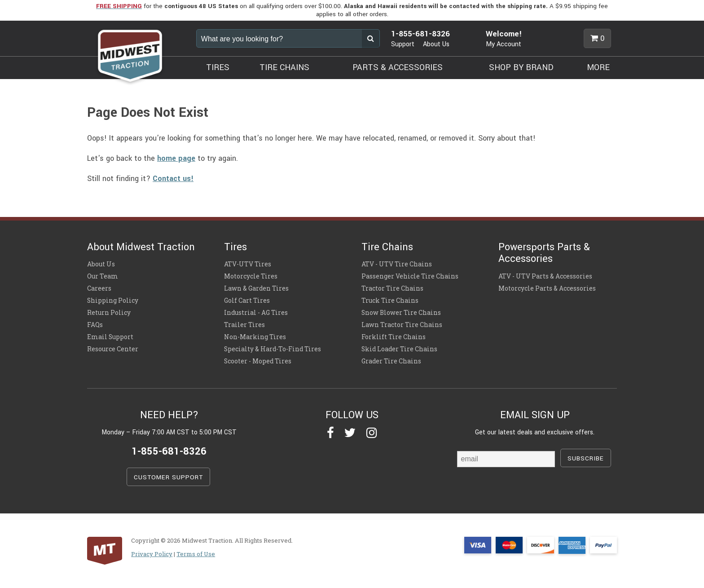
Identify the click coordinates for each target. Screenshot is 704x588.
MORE (598, 67)
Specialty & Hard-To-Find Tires (273, 349)
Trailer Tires (244, 325)
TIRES (218, 67)
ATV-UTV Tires (248, 264)
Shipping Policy (113, 301)
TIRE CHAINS (284, 67)
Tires (235, 247)
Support (403, 44)
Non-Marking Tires (255, 337)
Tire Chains (387, 247)
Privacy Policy (152, 554)
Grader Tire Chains (391, 361)
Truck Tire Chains (390, 301)
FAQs (95, 325)
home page (176, 158)
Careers (99, 288)
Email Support (110, 337)
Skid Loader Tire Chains (399, 349)
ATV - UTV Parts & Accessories (545, 276)
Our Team (103, 276)
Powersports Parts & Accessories (544, 253)
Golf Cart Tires (247, 301)
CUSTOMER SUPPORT (168, 477)
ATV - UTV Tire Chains (397, 264)
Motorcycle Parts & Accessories (547, 288)
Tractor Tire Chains (392, 288)
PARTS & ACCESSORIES (398, 67)
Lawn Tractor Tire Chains (402, 325)
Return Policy (109, 313)
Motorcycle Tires (251, 276)
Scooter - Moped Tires (258, 361)
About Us (436, 44)
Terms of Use (196, 554)
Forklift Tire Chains (394, 337)
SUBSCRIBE (586, 458)
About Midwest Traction (141, 247)
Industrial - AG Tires (256, 313)
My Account (504, 44)
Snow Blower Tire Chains (401, 313)
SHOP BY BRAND (521, 67)
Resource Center (113, 349)
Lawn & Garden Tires (256, 288)
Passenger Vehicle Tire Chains (410, 276)
